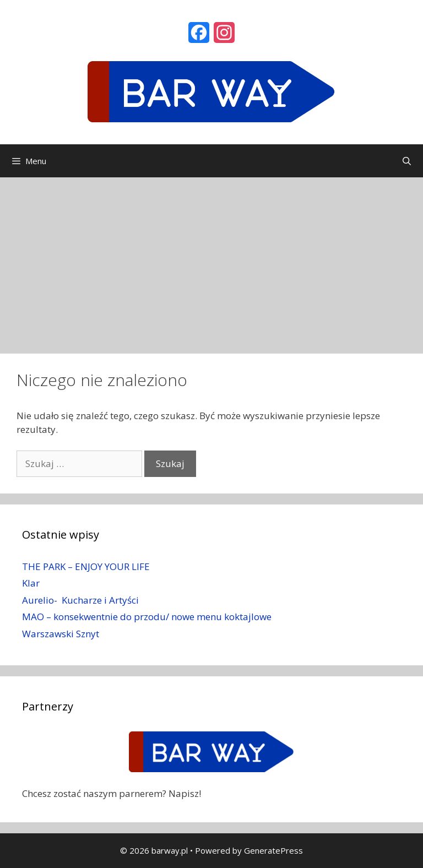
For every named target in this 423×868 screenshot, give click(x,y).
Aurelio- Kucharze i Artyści (80, 600)
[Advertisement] (211, 260)
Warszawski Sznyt (61, 634)
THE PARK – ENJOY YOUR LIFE (86, 566)
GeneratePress (273, 850)
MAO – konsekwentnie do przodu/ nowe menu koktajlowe (147, 617)
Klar (31, 583)
